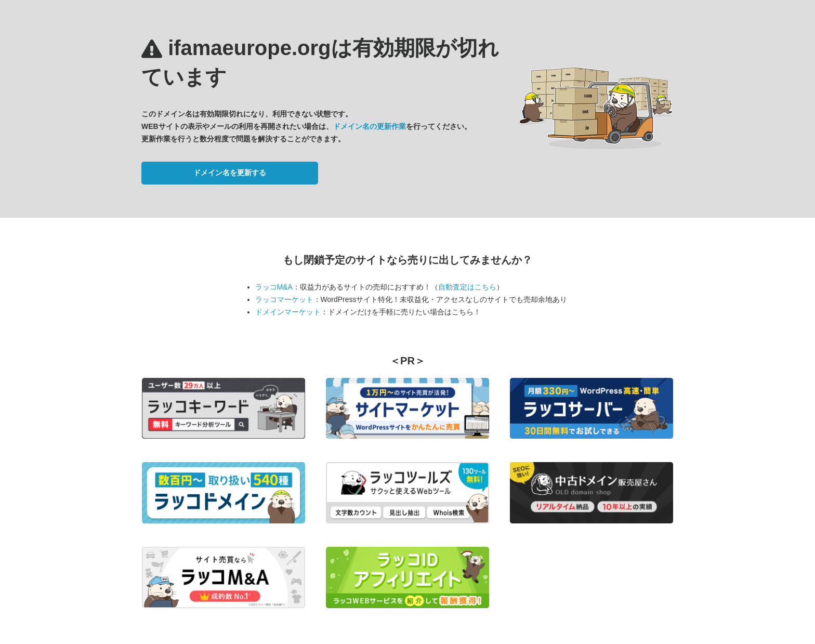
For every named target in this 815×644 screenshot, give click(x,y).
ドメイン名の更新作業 (370, 126)
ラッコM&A (274, 287)
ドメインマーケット (288, 312)
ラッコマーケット (284, 299)
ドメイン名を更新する (230, 173)
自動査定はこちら (467, 287)
